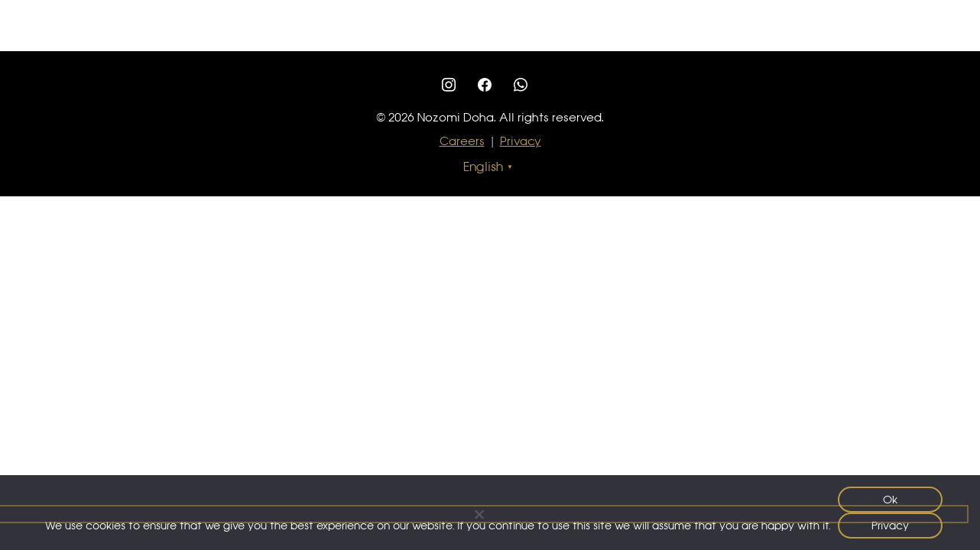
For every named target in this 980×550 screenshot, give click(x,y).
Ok (891, 500)
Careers (462, 141)
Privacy (521, 141)
